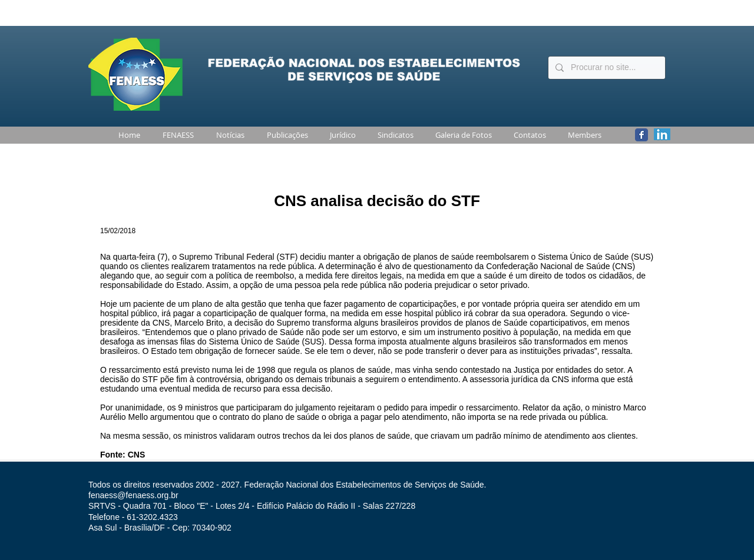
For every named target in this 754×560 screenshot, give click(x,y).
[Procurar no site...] (606, 68)
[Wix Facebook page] (641, 135)
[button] (176, 135)
